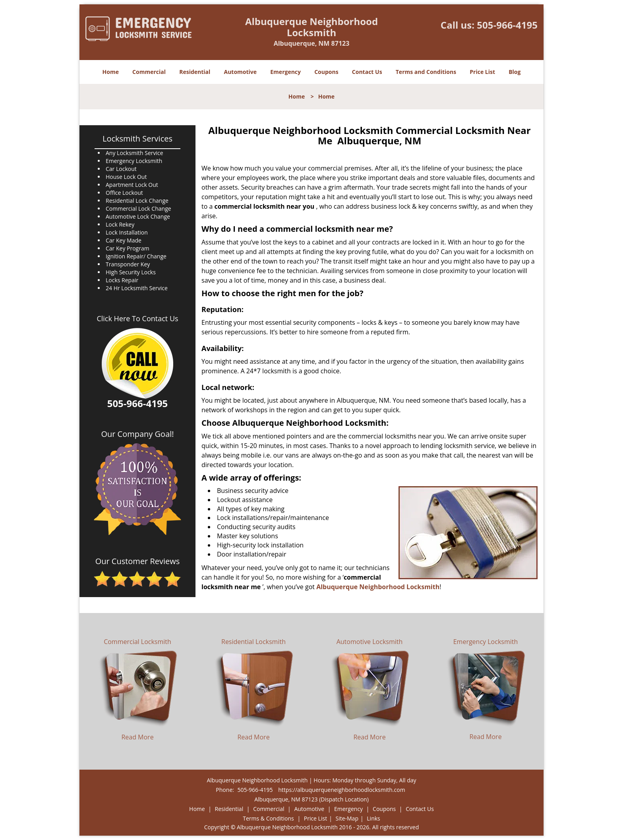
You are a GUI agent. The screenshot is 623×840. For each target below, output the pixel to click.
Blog (515, 72)
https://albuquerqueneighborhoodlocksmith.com (341, 790)
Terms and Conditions (426, 72)
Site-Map (347, 818)
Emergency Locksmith (486, 642)
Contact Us (367, 72)
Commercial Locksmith (137, 642)
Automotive (241, 72)
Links (373, 818)
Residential (195, 72)
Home (111, 72)
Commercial (149, 72)
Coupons (326, 72)
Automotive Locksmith (370, 642)
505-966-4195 (507, 25)
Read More (137, 737)
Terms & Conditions (268, 818)
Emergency (285, 72)
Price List (482, 72)
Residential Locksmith (253, 642)
